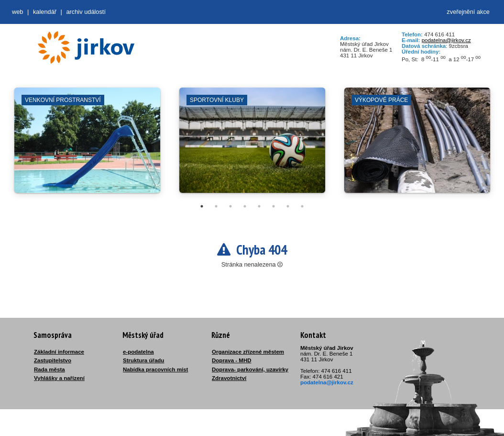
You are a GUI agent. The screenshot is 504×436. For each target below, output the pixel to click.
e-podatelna (138, 352)
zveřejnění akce (468, 12)
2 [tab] (216, 206)
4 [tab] (245, 206)
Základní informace (59, 352)
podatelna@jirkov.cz (446, 40)
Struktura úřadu (143, 360)
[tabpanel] (87, 145)
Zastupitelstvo (53, 360)
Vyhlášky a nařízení (59, 378)
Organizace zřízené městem (248, 352)
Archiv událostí (86, 12)
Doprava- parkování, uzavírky (250, 369)
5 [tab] (259, 206)
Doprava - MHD (232, 360)
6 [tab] (274, 206)
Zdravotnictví (229, 378)
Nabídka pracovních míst (155, 369)
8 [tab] (302, 206)
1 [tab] (202, 206)
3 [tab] (230, 206)
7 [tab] (288, 206)
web (17, 12)
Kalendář (45, 12)
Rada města (49, 369)
